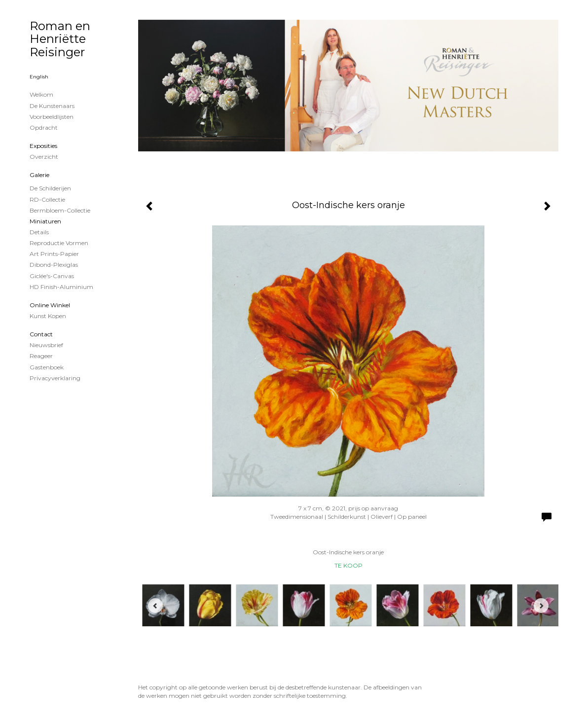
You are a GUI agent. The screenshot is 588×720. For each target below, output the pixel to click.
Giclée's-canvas (52, 276)
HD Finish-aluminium (61, 287)
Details (39, 232)
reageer (41, 356)
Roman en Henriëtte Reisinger (60, 39)
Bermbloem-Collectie (60, 210)
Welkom (41, 94)
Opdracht (44, 127)
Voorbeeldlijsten (52, 117)
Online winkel (50, 305)
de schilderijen (50, 188)
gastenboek (47, 367)
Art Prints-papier (54, 254)
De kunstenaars (52, 106)
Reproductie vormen (59, 243)
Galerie (39, 175)
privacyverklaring (55, 378)
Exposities (43, 146)
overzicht (44, 157)
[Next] (541, 606)
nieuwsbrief (46, 345)
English (39, 77)
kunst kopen (48, 316)
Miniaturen (45, 221)
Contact (41, 334)
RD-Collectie (47, 199)
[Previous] (155, 606)
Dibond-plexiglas (54, 265)
